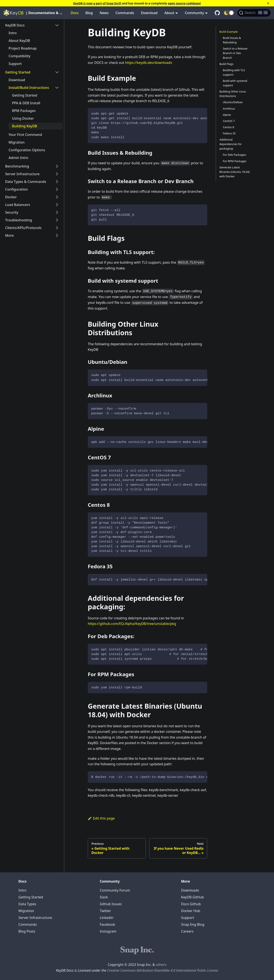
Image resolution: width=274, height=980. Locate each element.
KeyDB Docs (15, 25)
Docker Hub (191, 911)
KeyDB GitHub (192, 897)
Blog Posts (27, 931)
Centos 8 (228, 127)
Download (149, 13)
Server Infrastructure (22, 174)
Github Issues (111, 904)
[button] (229, 13)
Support (15, 64)
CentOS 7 (229, 121)
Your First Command (25, 135)
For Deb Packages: (235, 155)
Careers (187, 931)
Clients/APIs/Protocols (23, 228)
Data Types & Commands (26, 182)
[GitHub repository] (217, 13)
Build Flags (226, 64)
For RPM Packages (235, 161)
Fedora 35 (229, 133)
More (9, 235)
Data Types (27, 904)
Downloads (190, 890)
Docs (75, 13)
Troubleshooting (19, 220)
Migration (17, 142)
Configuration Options (27, 150)
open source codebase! (184, 3)
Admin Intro (18, 158)
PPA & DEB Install (26, 103)
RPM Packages (24, 111)
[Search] (254, 13)
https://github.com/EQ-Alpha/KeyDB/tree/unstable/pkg (132, 624)
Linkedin (107, 918)
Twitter (105, 911)
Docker (11, 197)
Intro (13, 33)
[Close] (268, 3)
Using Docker (23, 118)
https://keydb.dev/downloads (149, 63)
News (104, 13)
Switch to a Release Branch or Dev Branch (235, 53)
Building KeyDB (25, 126)
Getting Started (18, 72)
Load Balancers (18, 205)
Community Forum (115, 890)
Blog (89, 13)
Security (12, 212)
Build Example (229, 32)
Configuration (16, 189)
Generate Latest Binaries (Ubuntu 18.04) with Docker (235, 172)
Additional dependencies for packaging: (231, 144)
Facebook (107, 924)
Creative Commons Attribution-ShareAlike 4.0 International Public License (163, 970)
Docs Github (191, 904)
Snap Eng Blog (193, 924)
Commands (125, 13)
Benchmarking (17, 166)
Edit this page (101, 818)
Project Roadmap (23, 48)
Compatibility (19, 56)
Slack (104, 897)
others (161, 965)
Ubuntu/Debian (233, 102)
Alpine (227, 115)
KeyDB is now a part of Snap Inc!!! (97, 3)
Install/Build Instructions (29, 88)
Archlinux (229, 109)
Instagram (108, 931)
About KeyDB (19, 41)
